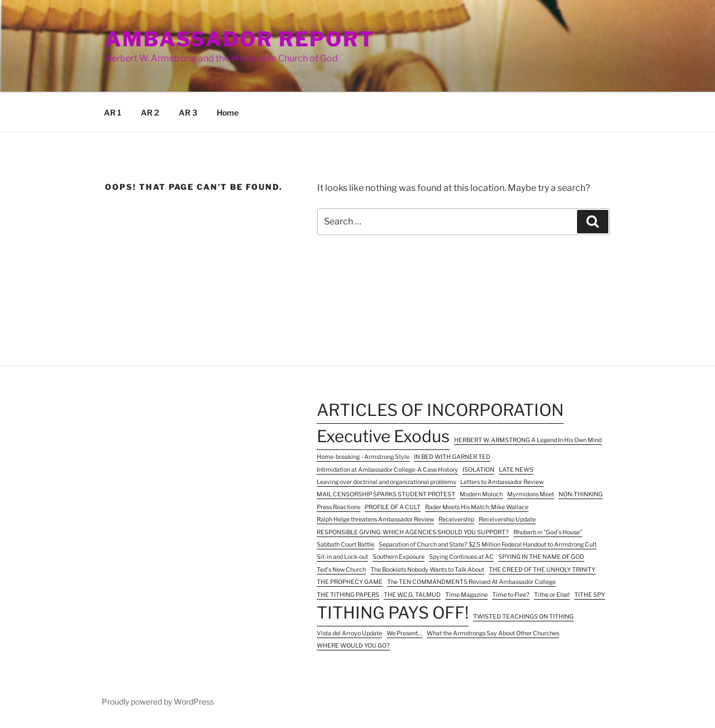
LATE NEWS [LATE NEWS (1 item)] (516, 470)
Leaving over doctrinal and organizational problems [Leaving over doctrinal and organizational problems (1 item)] (386, 482)
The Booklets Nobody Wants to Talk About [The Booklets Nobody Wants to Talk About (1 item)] (427, 570)
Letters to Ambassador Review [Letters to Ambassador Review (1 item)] (502, 482)
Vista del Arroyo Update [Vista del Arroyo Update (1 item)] (349, 633)
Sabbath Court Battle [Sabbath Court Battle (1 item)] (345, 545)
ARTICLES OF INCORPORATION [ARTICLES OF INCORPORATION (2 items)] (440, 410)
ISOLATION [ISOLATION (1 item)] (478, 470)
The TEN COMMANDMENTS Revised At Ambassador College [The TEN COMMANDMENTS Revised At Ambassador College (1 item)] (471, 582)
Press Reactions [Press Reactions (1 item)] (339, 507)
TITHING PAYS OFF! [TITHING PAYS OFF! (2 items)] (393, 613)
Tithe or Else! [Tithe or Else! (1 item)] (552, 595)
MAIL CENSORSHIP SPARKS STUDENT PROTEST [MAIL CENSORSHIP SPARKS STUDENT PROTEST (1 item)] (386, 494)
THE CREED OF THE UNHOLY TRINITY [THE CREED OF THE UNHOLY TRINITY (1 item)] (542, 570)
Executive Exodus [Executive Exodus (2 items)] (383, 436)
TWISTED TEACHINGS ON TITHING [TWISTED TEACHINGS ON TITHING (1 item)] (523, 617)
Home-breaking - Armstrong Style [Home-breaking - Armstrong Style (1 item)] (363, 457)
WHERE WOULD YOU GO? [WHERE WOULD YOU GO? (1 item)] (353, 646)
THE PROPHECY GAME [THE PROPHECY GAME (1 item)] (350, 582)
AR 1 (113, 112)
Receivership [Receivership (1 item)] (456, 519)
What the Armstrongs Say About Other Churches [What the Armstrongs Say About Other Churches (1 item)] (493, 633)
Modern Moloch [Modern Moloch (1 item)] (481, 494)
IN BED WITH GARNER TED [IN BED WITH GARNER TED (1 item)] (452, 457)
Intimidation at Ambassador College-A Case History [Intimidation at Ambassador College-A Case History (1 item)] (387, 470)
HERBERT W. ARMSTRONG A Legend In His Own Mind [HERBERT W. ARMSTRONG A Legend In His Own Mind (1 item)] (528, 440)
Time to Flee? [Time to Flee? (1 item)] (511, 595)
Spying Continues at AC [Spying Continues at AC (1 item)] (461, 557)
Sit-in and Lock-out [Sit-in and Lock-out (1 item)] (342, 557)
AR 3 (188, 112)
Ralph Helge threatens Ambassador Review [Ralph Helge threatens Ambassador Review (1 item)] (375, 519)
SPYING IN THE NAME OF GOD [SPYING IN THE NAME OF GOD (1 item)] (541, 557)
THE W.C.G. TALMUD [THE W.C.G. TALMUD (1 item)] (412, 595)
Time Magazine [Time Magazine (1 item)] (466, 595)
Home (228, 112)
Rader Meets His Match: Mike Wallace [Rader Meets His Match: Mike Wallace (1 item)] (477, 507)
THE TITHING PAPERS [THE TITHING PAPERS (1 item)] (348, 595)
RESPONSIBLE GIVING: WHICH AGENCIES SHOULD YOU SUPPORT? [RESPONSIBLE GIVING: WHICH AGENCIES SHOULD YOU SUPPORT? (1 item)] (413, 532)
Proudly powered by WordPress (158, 701)
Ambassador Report (240, 39)
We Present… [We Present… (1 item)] (404, 633)
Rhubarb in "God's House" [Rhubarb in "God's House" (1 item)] (548, 532)
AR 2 (150, 112)
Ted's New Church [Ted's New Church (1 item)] (341, 570)
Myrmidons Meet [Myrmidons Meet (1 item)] (531, 494)
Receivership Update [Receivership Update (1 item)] (507, 519)
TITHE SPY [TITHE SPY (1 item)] (590, 595)
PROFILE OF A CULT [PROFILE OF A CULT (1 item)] (393, 507)
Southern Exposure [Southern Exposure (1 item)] (399, 557)
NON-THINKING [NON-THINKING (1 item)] (581, 494)
